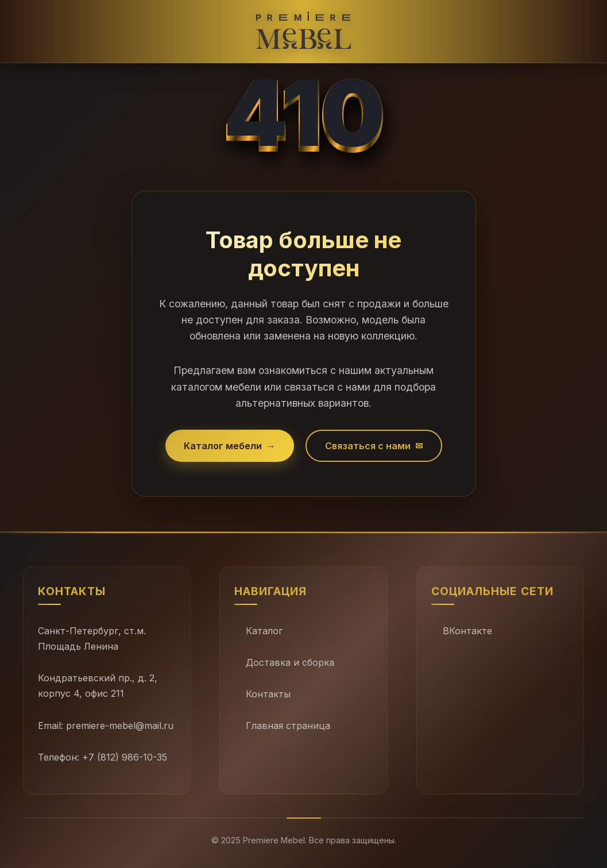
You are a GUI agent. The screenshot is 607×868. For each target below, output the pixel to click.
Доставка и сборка (290, 662)
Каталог (264, 631)
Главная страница (288, 726)
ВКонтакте (467, 631)
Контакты (268, 694)
